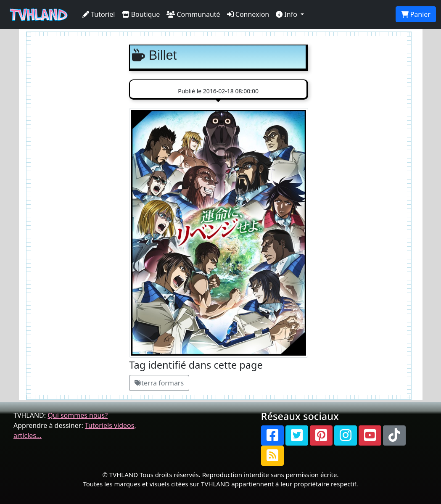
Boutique (141, 14)
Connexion (248, 14)
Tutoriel (99, 14)
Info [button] (287, 14)
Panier (416, 14)
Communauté (193, 14)
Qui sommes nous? (78, 415)
